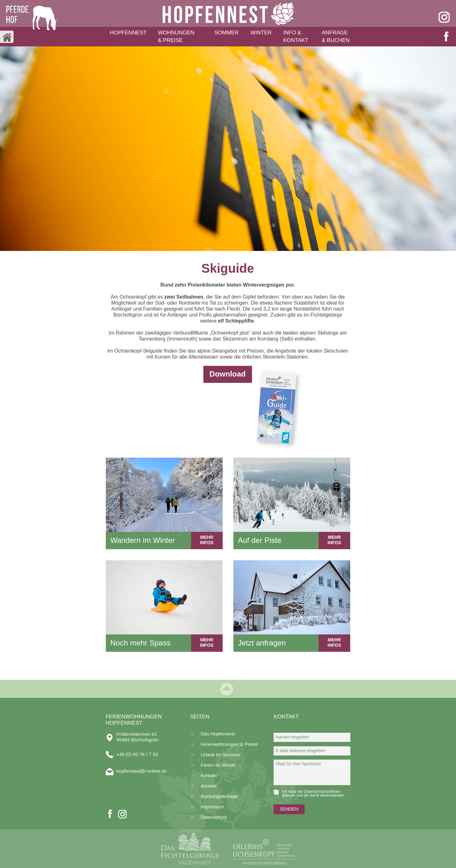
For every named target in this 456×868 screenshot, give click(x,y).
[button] (130, 34)
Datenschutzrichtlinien (322, 792)
